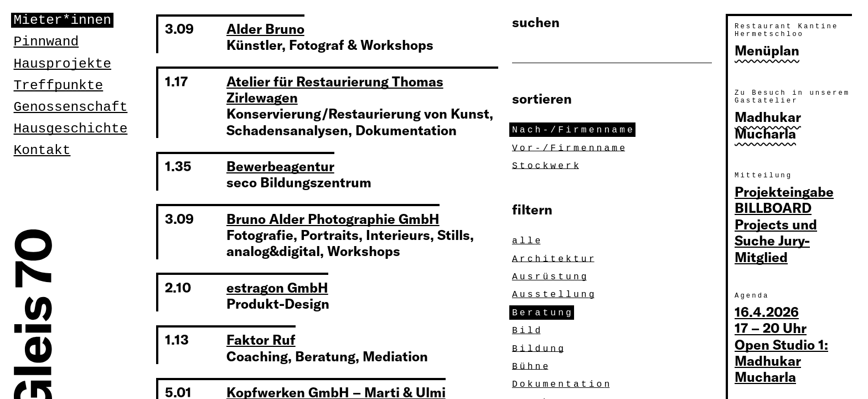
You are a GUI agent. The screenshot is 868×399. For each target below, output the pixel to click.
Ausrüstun (551, 277)
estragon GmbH (277, 287)
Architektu (555, 259)
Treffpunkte (59, 86)
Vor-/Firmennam (570, 148)
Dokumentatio (562, 384)
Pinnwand (46, 42)
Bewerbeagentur (280, 166)
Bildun (539, 349)
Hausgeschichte (71, 129)
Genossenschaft (71, 107)
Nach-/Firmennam (574, 130)
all (528, 241)
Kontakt (42, 150)
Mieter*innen (63, 20)
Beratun (543, 313)
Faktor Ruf (261, 339)
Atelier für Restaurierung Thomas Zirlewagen (335, 89)
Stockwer (547, 166)
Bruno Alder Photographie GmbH (333, 218)
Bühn (531, 366)
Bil (528, 330)
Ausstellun (555, 294)
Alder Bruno (265, 28)
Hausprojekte (63, 64)
